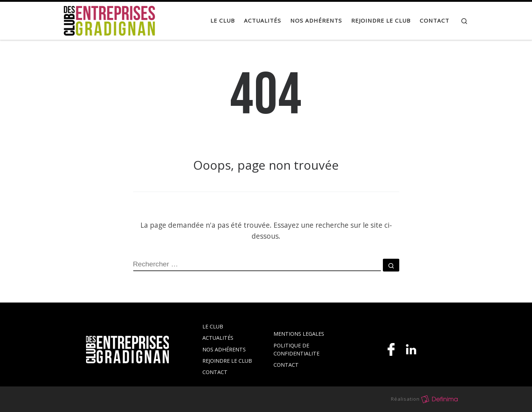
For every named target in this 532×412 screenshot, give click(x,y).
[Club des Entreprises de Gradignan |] (109, 19)
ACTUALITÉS (218, 338)
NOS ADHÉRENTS (224, 349)
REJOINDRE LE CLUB (227, 361)
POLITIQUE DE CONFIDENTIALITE (296, 349)
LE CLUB (213, 326)
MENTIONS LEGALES (299, 334)
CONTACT (215, 372)
